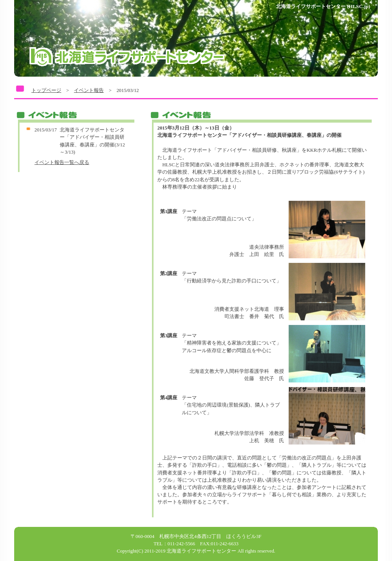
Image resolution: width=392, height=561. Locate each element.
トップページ (46, 90)
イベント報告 (89, 90)
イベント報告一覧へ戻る (62, 162)
